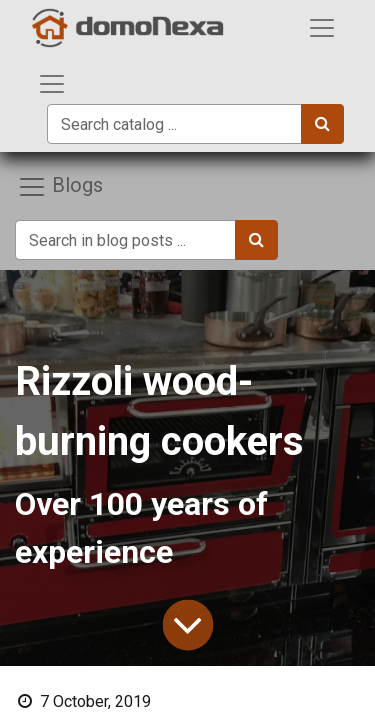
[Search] (322, 124)
